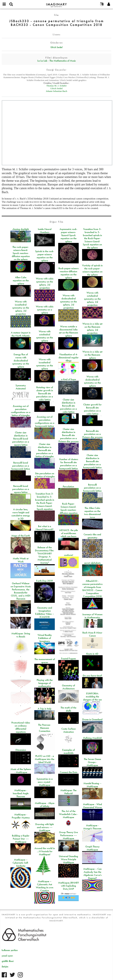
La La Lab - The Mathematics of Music (57, 61)
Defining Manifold (92, 738)
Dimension (21, 750)
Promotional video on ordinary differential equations (21, 727)
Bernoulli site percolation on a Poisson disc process (92, 434)
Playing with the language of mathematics (45, 683)
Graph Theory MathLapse (92, 848)
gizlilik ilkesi (8, 961)
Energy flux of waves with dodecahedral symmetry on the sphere (21, 361)
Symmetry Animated (21, 387)
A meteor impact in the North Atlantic (21, 334)
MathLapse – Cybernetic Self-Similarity (21, 863)
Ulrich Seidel (56, 47)
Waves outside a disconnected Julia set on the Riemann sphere (68, 331)
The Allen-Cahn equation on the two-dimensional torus (92, 513)
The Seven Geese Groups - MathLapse (92, 762)
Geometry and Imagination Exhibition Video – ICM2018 (45, 612)
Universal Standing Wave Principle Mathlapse (68, 859)
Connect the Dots (69, 772)
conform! (69, 555)
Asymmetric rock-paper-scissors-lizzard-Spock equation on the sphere (68, 235)
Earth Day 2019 (45, 581)
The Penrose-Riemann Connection (45, 728)
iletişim (5, 967)
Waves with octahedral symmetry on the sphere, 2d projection (92, 299)
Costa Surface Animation (69, 730)
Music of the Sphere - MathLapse (21, 771)
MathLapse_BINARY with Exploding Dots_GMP (69, 886)
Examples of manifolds (69, 751)
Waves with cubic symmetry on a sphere (45, 310)
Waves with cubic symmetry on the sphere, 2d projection (45, 283)
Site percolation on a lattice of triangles (45, 475)
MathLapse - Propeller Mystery (21, 816)
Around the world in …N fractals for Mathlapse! (45, 851)
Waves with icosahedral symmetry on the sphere (45, 364)
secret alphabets (92, 563)
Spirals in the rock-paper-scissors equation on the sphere (45, 256)
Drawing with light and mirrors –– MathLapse (45, 827)
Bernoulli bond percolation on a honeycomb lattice (21, 466)
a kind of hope (69, 379)
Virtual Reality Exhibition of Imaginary (45, 638)
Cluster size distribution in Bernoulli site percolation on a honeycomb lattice (92, 461)
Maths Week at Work (21, 560)
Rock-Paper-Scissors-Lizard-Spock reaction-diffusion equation (69, 508)
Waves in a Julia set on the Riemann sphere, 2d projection (92, 328)
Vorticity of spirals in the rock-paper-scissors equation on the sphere (92, 270)
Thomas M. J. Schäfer (57, 86)
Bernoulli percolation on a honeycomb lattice (92, 488)
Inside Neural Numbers (45, 231)
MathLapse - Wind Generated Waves (92, 806)
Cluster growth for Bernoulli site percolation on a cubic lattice (92, 409)
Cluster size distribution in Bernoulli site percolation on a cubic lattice (68, 406)
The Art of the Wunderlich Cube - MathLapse (69, 814)
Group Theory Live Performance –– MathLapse (68, 835)
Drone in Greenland (92, 719)
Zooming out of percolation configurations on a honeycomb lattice (45, 421)
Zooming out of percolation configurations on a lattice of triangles (21, 411)
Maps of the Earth (21, 536)
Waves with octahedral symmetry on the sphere (45, 336)
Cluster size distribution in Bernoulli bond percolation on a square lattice (21, 439)
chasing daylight (21, 229)
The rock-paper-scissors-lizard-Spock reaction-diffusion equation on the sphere (21, 253)
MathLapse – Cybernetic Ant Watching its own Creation (45, 886)
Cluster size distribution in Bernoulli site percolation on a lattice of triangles (45, 450)
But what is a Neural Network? (45, 528)
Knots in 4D (92, 654)
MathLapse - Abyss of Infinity (45, 805)
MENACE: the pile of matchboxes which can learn (68, 533)
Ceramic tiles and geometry (92, 536)
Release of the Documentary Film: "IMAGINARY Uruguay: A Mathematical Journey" (45, 555)
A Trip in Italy (45, 709)
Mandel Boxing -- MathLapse (92, 785)
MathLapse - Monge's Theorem (92, 827)
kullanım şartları (10, 950)
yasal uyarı (7, 956)
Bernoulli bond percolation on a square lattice (21, 489)
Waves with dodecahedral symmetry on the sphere (92, 381)
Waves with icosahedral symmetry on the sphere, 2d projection (21, 308)
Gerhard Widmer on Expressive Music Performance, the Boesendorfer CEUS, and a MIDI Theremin (21, 591)
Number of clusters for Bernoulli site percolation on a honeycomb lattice (69, 464)
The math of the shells (68, 709)
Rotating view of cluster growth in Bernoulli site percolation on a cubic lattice (45, 393)
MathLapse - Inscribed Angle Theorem (21, 793)
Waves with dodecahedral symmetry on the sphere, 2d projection (68, 302)
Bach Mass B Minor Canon (92, 634)
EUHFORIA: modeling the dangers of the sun (92, 697)
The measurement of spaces (45, 661)
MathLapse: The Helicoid (68, 792)
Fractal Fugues (68, 659)
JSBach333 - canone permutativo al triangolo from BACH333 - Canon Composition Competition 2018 (92, 589)
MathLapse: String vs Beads (21, 635)
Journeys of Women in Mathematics (92, 616)
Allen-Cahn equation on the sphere (21, 280)
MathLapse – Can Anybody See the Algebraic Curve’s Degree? (92, 873)
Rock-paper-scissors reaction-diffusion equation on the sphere (69, 273)
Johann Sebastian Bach (56, 91)
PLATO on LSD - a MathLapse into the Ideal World (45, 759)
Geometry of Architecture (68, 687)
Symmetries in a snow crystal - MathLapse (45, 782)
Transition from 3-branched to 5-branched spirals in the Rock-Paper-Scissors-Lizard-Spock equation (45, 501)
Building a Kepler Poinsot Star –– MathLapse (21, 839)
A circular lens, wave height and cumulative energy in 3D (21, 514)
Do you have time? (92, 676)
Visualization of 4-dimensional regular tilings (69, 357)
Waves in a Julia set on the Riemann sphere (92, 355)
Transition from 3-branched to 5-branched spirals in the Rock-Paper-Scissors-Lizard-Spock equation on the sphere (92, 238)
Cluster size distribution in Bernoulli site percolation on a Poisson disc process (69, 435)
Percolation (68, 487)
